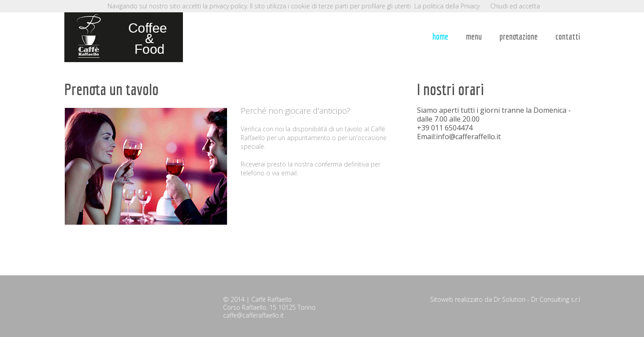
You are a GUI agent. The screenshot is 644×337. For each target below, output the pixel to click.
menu (474, 37)
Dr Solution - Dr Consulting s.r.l (537, 299)
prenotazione (519, 37)
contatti (568, 37)
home (440, 37)
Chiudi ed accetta (515, 6)
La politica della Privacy (447, 6)
